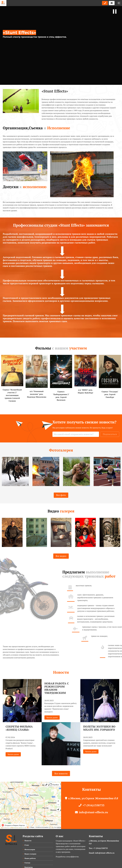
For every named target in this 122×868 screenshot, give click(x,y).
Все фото (61, 500)
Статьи (27, 863)
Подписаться (110, 434)
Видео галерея (30, 854)
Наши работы (30, 858)
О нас (27, 845)
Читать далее (13, 754)
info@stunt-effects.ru (91, 812)
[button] (119, 3)
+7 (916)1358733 (91, 805)
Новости (28, 841)
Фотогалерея (30, 849)
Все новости (61, 773)
